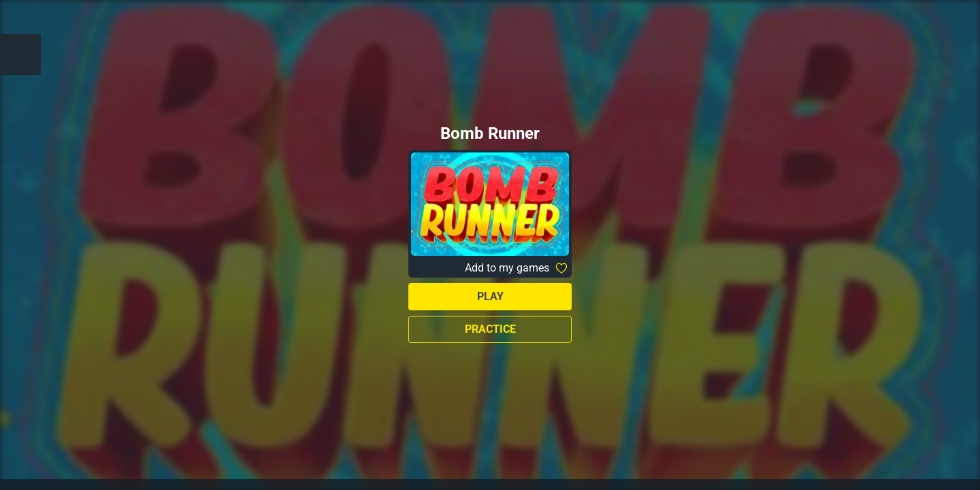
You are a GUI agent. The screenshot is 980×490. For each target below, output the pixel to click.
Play (490, 296)
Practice (490, 329)
